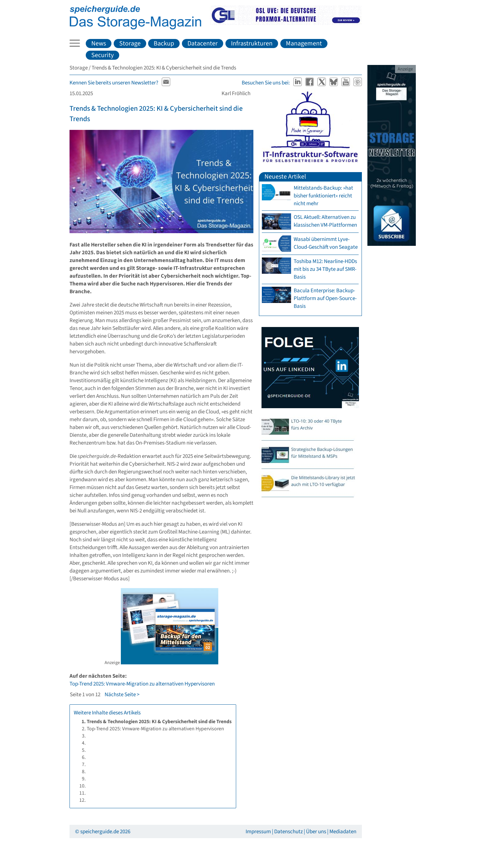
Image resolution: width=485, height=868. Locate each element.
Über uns (316, 832)
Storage (130, 44)
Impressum (258, 832)
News (99, 44)
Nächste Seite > (122, 695)
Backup (164, 44)
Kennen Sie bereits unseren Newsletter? (114, 83)
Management (304, 44)
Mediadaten (343, 832)
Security (102, 55)
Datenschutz (288, 832)
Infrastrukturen (252, 44)
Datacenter (203, 44)
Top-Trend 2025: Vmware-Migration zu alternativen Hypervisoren (142, 684)
